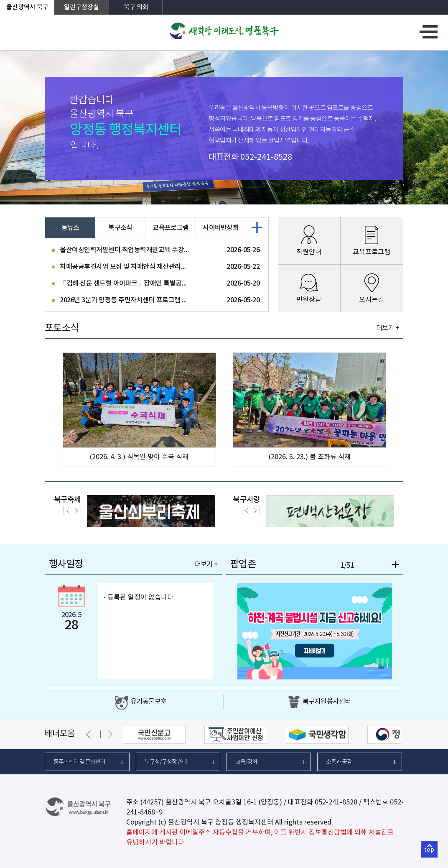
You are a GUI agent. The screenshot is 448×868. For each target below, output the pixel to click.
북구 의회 (136, 7)
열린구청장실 (81, 7)
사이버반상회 (221, 228)
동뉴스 (70, 228)
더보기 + (388, 328)
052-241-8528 (266, 157)
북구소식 (120, 228)
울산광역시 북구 (27, 7)
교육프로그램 (171, 228)
